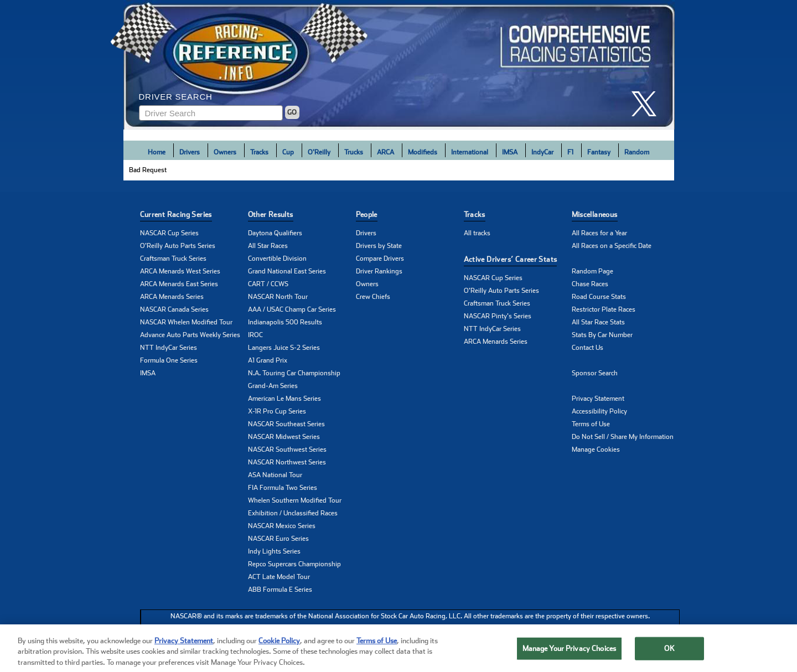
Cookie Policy (279, 650)
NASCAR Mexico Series (282, 526)
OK (669, 657)
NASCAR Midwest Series (284, 437)
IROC (255, 335)
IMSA (510, 152)
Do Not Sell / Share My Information (623, 437)
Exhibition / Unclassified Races (293, 513)
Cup (288, 152)
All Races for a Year (599, 233)
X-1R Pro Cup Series (277, 411)
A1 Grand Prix (268, 360)
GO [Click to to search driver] (292, 112)
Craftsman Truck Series (173, 259)
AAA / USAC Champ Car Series (292, 309)
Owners (225, 152)
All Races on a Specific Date (612, 246)
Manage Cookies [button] (596, 449)
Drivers (190, 152)
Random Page (592, 271)
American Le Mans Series (284, 399)
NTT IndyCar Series (169, 348)
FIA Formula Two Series (283, 488)
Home (157, 152)
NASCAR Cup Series (169, 233)
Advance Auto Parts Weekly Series (190, 335)
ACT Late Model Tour (279, 577)
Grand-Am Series (273, 386)
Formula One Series (169, 360)
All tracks (477, 233)
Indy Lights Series (274, 551)
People (367, 214)
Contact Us (588, 348)
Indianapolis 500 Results (285, 322)
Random (637, 152)
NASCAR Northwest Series (287, 462)
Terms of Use (591, 424)
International (470, 152)
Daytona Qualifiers (275, 233)
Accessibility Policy (599, 411)
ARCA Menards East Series (179, 284)
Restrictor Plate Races (604, 309)
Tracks (259, 152)
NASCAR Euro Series (278, 539)
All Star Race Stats (598, 322)
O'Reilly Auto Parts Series (178, 246)
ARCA (385, 152)
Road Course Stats (599, 297)
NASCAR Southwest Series (287, 449)
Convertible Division (277, 259)
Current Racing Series (176, 214)
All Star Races (268, 246)
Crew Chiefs (373, 297)
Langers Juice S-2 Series (284, 348)
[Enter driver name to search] (211, 113)
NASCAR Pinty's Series (498, 316)
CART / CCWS (268, 284)
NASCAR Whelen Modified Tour (186, 322)
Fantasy (599, 152)
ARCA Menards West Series (180, 271)
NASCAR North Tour (278, 297)
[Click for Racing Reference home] (399, 65)
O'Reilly (319, 152)
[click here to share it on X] (648, 104)
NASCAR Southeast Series (286, 424)
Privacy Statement (598, 399)
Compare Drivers (380, 259)
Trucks (354, 152)
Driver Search (176, 97)
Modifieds (423, 152)
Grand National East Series (287, 271)
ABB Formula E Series (280, 590)
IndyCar (542, 152)
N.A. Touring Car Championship (294, 373)
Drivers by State (379, 246)
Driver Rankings (379, 271)
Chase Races (590, 284)
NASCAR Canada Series (174, 309)
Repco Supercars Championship (294, 564)
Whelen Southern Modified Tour (295, 500)
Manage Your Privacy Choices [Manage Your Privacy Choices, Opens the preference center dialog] (570, 657)
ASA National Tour (275, 475)
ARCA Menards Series (172, 297)
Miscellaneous (595, 214)
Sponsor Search (595, 373)
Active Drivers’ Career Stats (511, 259)
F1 (570, 152)
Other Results (271, 214)
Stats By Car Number (602, 335)
